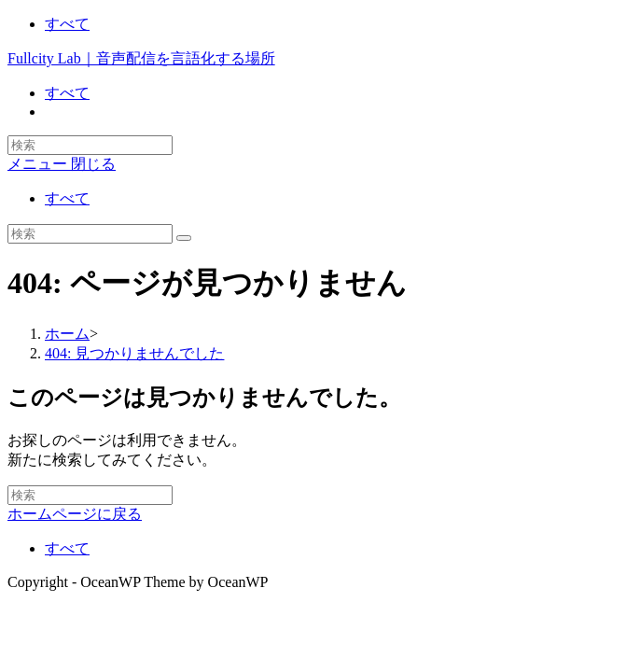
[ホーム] (67, 334)
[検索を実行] (184, 238)
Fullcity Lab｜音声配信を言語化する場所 (141, 58)
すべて (67, 24)
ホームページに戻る (75, 514)
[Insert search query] (90, 234)
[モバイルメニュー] (62, 164)
